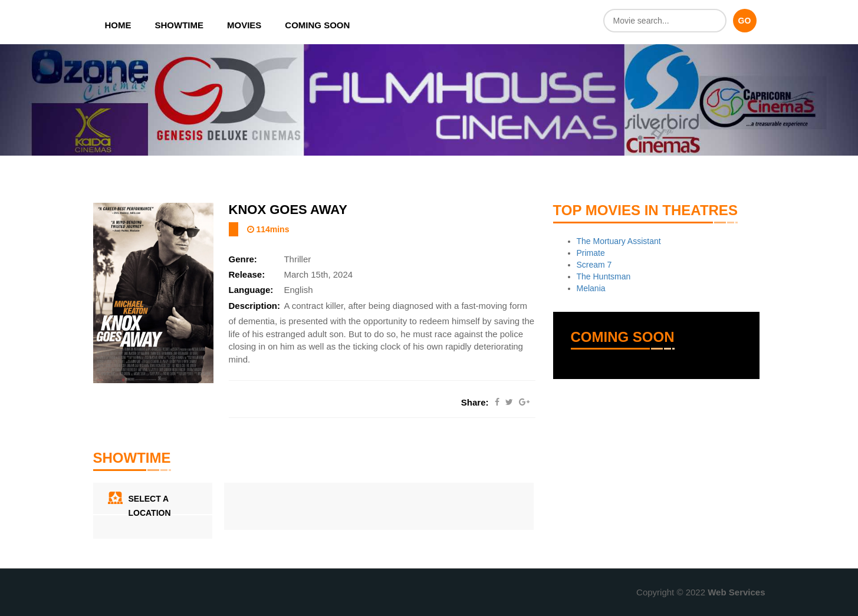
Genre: (243, 259)
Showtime (180, 25)
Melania (591, 288)
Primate (591, 253)
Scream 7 (594, 265)
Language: (251, 290)
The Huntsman (604, 276)
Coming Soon (317, 25)
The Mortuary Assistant (619, 241)
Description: (255, 306)
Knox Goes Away (288, 210)
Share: (475, 402)
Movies (244, 25)
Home (118, 25)
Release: (247, 274)
